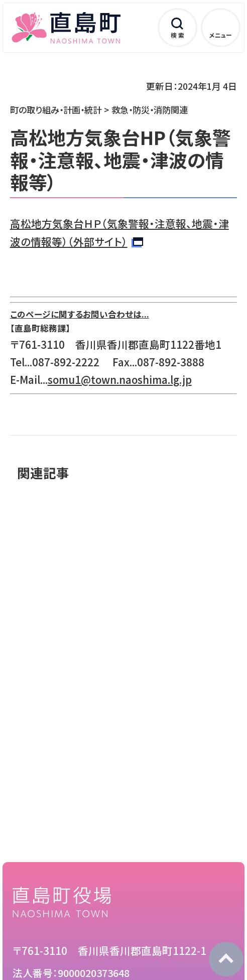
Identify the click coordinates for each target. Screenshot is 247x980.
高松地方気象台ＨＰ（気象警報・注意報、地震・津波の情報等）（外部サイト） (119, 232)
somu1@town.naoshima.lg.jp (120, 379)
